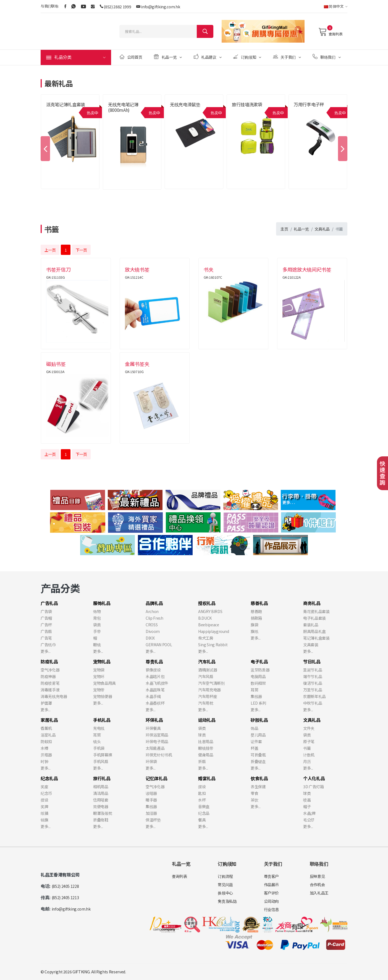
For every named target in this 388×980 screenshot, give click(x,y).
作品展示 (272, 885)
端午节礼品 (313, 676)
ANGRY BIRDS (210, 611)
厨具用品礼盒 (314, 631)
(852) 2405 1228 (65, 886)
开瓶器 (46, 755)
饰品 (254, 728)
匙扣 (202, 793)
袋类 (97, 625)
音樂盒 (204, 806)
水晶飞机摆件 (157, 683)
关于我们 (287, 57)
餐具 (202, 820)
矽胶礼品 (259, 720)
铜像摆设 (153, 670)
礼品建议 (208, 57)
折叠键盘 (258, 761)
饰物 (97, 611)
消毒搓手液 (50, 690)
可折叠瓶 (258, 755)
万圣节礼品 (313, 690)
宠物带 (99, 690)
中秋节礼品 (313, 703)
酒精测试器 (208, 670)
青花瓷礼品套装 (316, 611)
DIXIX (150, 638)
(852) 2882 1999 (117, 7)
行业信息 (272, 909)
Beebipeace (209, 625)
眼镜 (97, 645)
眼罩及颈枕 (103, 813)
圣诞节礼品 (313, 670)
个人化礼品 (314, 778)
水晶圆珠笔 (155, 690)
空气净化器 (50, 670)
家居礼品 (49, 720)
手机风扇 (101, 761)
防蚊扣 (46, 741)
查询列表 (330, 32)
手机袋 (99, 748)
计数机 (309, 755)
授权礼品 (207, 603)
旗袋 (254, 625)
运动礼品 (207, 720)
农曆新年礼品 (314, 696)
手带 (97, 631)
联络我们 (327, 57)
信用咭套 (101, 800)
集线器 (256, 696)
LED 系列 (258, 703)
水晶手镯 (153, 696)
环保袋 (151, 761)
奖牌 (44, 806)
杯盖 (254, 748)
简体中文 (336, 6)
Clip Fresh (154, 618)
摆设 (44, 800)
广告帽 (46, 618)
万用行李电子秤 (309, 104)
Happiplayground (214, 631)
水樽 (44, 748)
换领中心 (225, 893)
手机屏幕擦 (103, 755)
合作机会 (317, 885)
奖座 (44, 787)
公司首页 (131, 57)
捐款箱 (256, 618)
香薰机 (46, 728)
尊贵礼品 (154, 661)
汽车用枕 (206, 703)
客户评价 (272, 893)
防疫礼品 (49, 661)
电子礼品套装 (314, 618)
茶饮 (254, 800)
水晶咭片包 (155, 676)
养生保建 (258, 787)
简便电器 (101, 806)
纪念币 (46, 793)
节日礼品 (312, 661)
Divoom (153, 631)
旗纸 (254, 631)
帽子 (307, 806)
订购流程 (225, 876)
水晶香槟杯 (155, 703)
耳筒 (254, 690)
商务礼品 (312, 603)
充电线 (99, 728)
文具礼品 (322, 229)
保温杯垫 (153, 820)
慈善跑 (256, 611)
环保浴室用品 (157, 735)
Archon (152, 611)
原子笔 (309, 741)
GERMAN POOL (159, 645)
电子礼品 (259, 661)
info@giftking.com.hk (160, 7)
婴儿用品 (258, 735)
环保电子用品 (157, 741)
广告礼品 (49, 603)
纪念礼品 (49, 778)
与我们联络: (50, 6)
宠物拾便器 (103, 696)
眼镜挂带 (206, 748)
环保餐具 (153, 728)
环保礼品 (154, 720)
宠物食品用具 (104, 683)
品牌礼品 (154, 603)
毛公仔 (309, 820)
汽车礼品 (207, 661)
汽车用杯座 (208, 696)
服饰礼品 (102, 603)
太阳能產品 (155, 748)
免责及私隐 (227, 901)
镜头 (97, 741)
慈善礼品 (259, 603)
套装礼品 (311, 625)
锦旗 (44, 820)
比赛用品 (206, 741)
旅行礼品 (102, 778)
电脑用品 (258, 676)
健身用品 (206, 755)
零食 (254, 793)
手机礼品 (102, 720)
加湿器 (151, 813)
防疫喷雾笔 (50, 683)
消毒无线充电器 (54, 696)
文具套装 (311, 645)
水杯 (202, 800)
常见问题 (225, 885)
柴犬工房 (206, 638)
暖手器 (151, 800)
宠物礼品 (102, 661)
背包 (97, 618)
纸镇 (44, 813)
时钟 (44, 761)
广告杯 (46, 625)
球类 (202, 735)
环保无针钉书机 (159, 755)
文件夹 (309, 728)
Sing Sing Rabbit (213, 645)
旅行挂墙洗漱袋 (247, 104)
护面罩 (46, 703)
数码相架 (258, 683)
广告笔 (46, 638)
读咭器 (151, 793)
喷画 (307, 800)
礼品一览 (168, 57)
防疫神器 (48, 676)
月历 (307, 761)
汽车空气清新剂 (211, 683)
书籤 (307, 748)
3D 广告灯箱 (314, 787)
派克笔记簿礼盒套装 (66, 104)
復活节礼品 (313, 683)
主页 (284, 229)
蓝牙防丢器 (260, 670)
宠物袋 (99, 670)
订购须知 (247, 57)
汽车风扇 (206, 676)
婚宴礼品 (207, 778)
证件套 (256, 741)
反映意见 (317, 876)
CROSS (152, 625)
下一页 (81, 250)
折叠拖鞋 (101, 820)
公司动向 (272, 901)
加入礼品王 (319, 893)
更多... (45, 651)
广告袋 (46, 611)
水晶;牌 (309, 813)
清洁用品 (101, 793)
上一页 (50, 250)
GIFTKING (81, 972)
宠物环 (99, 676)
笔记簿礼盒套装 (316, 638)
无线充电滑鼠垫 (185, 104)
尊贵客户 (272, 876)
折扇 (202, 761)
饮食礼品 (259, 778)
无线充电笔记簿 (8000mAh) (123, 107)
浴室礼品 (48, 735)
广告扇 (46, 631)
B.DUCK (205, 618)
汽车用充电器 (209, 690)
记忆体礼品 (156, 778)
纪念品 (204, 813)
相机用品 (101, 787)
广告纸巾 (48, 645)
